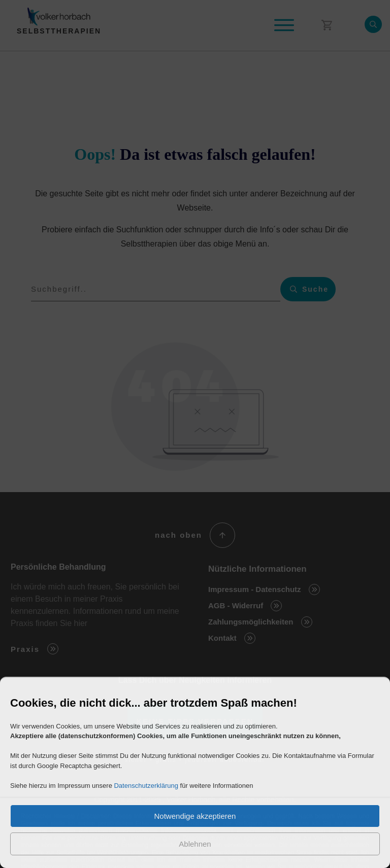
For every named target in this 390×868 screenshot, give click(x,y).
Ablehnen (195, 844)
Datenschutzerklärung (146, 786)
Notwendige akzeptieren (195, 816)
